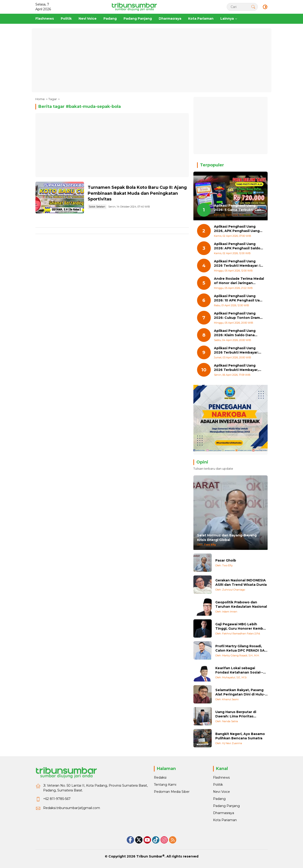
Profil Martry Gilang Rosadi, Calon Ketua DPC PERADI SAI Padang (240, 648)
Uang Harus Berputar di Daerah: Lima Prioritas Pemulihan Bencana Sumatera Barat (236, 714)
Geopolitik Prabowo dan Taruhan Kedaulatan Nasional (241, 604)
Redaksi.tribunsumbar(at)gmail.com (72, 808)
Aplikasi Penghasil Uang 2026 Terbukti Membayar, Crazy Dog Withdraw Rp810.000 (236, 368)
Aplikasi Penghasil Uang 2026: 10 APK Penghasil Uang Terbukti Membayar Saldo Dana (239, 298)
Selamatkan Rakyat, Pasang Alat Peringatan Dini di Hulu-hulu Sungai (240, 692)
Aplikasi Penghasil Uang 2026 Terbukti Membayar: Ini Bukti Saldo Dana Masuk (239, 264)
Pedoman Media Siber (172, 792)
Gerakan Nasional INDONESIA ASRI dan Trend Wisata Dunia (241, 583)
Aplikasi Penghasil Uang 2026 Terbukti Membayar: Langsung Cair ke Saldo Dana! (236, 350)
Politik (218, 785)
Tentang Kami (165, 785)
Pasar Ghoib (226, 560)
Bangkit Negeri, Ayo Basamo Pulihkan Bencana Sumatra (240, 736)
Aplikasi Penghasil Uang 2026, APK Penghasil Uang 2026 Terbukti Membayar (237, 229)
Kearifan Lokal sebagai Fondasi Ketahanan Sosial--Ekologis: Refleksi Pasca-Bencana (239, 670)
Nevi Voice (221, 792)
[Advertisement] (152, 60)
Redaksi (160, 777)
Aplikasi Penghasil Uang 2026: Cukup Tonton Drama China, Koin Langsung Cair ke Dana (238, 316)
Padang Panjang (226, 806)
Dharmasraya (224, 813)
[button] (253, 7)
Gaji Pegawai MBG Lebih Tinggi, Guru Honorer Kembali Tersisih (241, 627)
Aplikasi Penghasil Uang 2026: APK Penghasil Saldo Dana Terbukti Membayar (237, 246)
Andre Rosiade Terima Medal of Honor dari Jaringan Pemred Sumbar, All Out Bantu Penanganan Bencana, (239, 281)
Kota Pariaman (225, 820)
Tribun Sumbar (149, 856)
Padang (219, 799)
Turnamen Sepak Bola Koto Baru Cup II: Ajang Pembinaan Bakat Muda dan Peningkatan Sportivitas (137, 193)
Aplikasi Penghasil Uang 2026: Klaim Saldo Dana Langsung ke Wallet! (235, 333)
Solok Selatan (97, 207)
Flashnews (221, 777)
